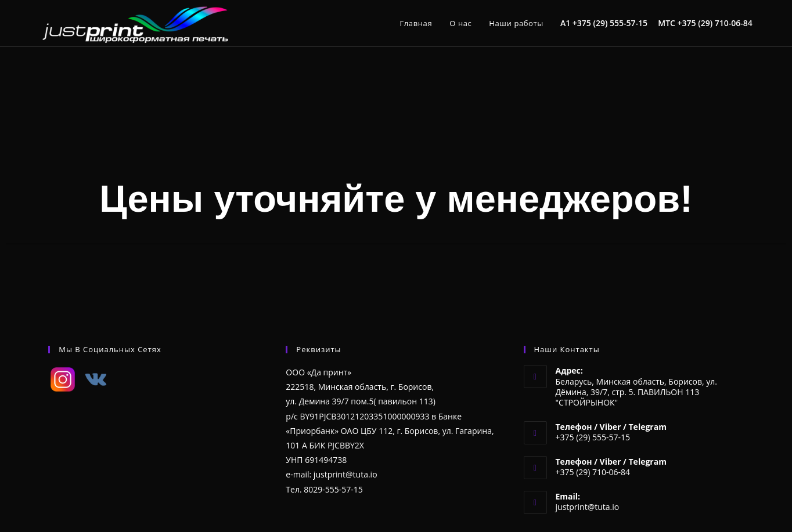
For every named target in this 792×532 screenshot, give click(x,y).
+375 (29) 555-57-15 (610, 23)
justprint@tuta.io (588, 507)
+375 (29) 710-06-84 (715, 23)
